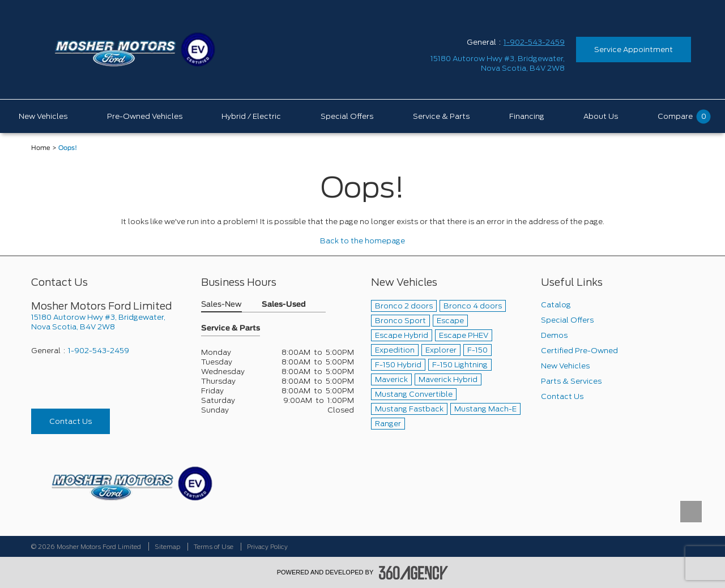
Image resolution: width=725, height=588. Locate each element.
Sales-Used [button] (284, 305)
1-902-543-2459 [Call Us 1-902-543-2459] (534, 42)
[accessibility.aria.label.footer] (413, 573)
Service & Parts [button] (231, 329)
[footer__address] (108, 322)
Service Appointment (634, 50)
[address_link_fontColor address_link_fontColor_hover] (498, 63)
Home (41, 148)
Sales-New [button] (221, 305)
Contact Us (71, 421)
